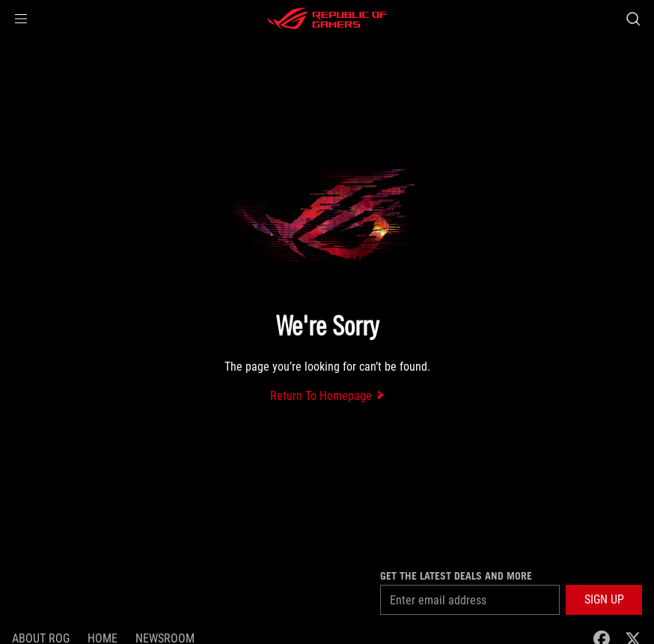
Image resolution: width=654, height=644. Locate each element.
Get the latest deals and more (456, 576)
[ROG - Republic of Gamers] (327, 19)
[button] (21, 19)
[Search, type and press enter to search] (633, 19)
